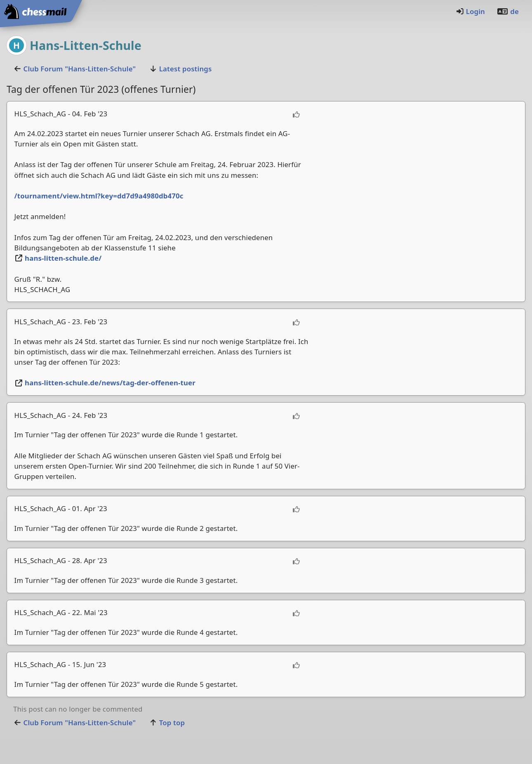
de (508, 11)
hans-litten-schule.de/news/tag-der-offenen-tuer (105, 383)
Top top (167, 723)
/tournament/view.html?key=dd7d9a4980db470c (99, 196)
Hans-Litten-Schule (86, 45)
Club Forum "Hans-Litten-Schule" (74, 69)
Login (470, 11)
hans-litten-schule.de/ (58, 258)
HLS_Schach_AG (40, 114)
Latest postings (180, 69)
